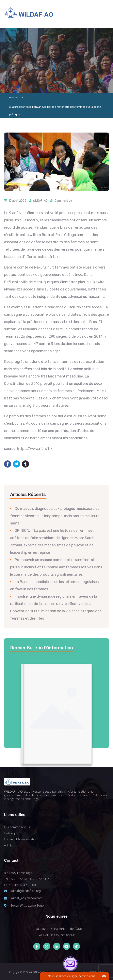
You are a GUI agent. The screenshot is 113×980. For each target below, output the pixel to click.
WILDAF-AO (40, 201)
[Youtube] (67, 946)
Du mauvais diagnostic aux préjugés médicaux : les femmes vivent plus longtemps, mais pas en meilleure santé (55, 516)
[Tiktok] (76, 946)
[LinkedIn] (57, 946)
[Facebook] (37, 946)
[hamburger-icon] (106, 9)
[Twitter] (47, 946)
